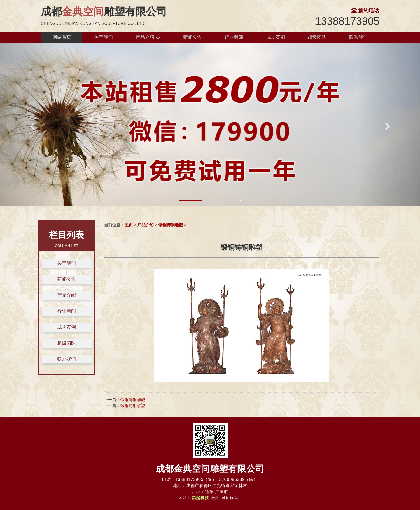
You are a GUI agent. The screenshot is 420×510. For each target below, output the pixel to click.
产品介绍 (148, 38)
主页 (129, 225)
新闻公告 (192, 37)
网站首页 (62, 37)
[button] (32, 125)
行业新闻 (234, 37)
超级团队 (317, 37)
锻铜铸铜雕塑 (171, 225)
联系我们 (358, 37)
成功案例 (276, 37)
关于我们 (104, 37)
